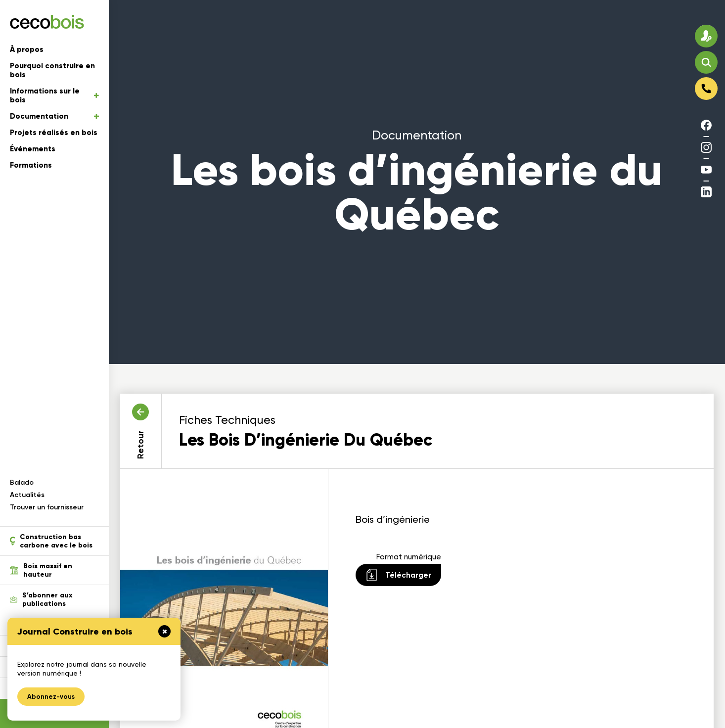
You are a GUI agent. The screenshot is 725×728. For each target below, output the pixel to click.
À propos (27, 49)
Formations (31, 165)
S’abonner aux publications (41, 599)
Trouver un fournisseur (47, 507)
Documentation (54, 116)
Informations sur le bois (54, 95)
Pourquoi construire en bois (52, 70)
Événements (33, 149)
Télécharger (398, 575)
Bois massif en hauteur (41, 570)
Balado (22, 482)
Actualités (27, 495)
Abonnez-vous (51, 697)
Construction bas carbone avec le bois (51, 541)
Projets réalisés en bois (54, 133)
